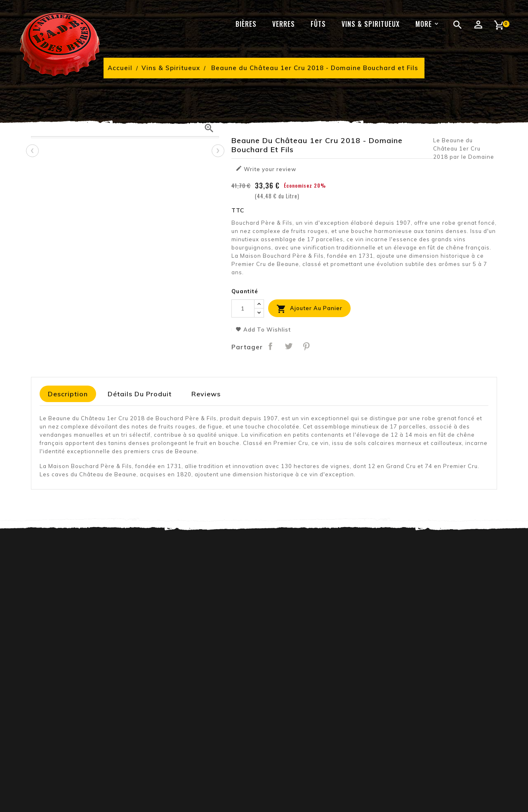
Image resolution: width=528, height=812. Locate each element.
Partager (271, 346)
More (424, 24)
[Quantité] (243, 308)
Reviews (206, 394)
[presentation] (32, 151)
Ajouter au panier (309, 309)
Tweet (288, 346)
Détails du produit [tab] (140, 394)
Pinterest (306, 346)
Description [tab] (68, 394)
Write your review (266, 169)
